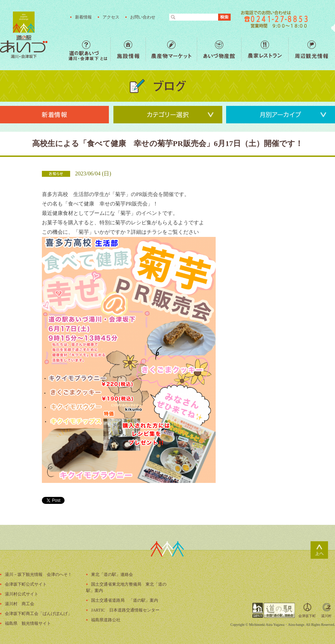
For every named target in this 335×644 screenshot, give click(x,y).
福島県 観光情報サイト (28, 623)
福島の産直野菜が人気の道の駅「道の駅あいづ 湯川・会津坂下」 (24, 35)
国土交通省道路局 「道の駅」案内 (125, 600)
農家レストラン (265, 49)
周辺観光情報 (311, 49)
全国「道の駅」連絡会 (274, 610)
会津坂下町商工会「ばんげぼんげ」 (38, 614)
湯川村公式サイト (22, 594)
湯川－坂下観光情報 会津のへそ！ (38, 574)
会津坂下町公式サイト (26, 584)
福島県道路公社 (106, 620)
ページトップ (319, 550)
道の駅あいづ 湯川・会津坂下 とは (89, 49)
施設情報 (128, 49)
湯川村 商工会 (20, 604)
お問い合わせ (143, 17)
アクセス (111, 17)
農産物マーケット (171, 49)
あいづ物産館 (219, 49)
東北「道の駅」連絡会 (112, 574)
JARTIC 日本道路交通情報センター (125, 610)
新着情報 (83, 17)
